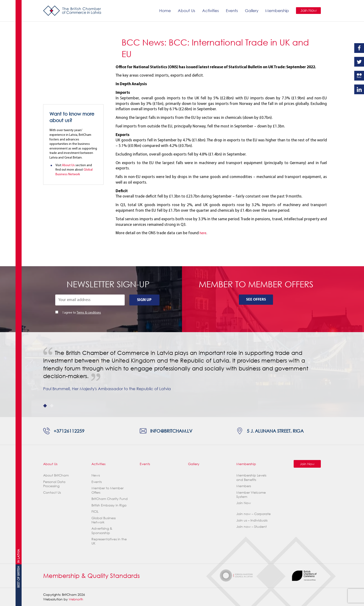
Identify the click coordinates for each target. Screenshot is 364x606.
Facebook (359, 48)
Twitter (359, 62)
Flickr (359, 76)
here (203, 233)
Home (164, 11)
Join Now (308, 11)
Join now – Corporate (253, 514)
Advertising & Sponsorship (102, 531)
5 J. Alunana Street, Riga (278, 431)
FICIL (95, 512)
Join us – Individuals (252, 520)
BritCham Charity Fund (110, 499)
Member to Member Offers (107, 490)
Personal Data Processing (54, 484)
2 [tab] (52, 406)
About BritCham (56, 475)
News (96, 475)
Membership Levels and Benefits (251, 478)
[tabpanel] (182, 375)
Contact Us (52, 492)
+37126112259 (70, 431)
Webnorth (77, 599)
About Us (186, 11)
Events (231, 11)
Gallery (251, 11)
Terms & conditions (90, 313)
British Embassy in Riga (109, 505)
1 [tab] (45, 406)
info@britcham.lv (173, 431)
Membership (276, 11)
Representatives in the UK (109, 541)
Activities (210, 11)
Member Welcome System (251, 494)
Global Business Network (104, 520)
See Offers (256, 300)
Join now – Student (252, 527)
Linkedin (359, 89)
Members (244, 486)
